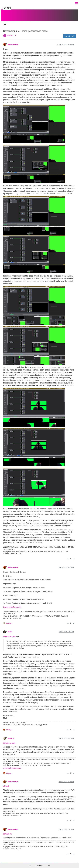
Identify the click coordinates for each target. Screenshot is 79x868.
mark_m (11, 738)
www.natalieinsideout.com (12, 768)
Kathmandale (13, 44)
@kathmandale (9, 636)
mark (10, 632)
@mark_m (7, 834)
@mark (6, 786)
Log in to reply (69, 36)
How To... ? (11, 35)
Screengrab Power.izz (12, 607)
